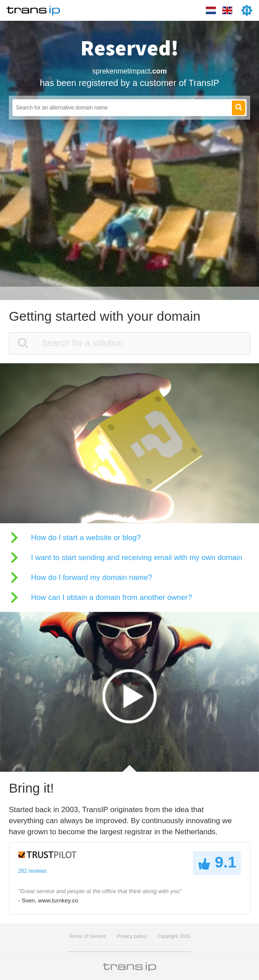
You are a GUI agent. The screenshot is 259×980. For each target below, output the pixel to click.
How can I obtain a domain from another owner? (112, 597)
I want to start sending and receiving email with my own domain (137, 558)
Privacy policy (131, 936)
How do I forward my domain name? (92, 577)
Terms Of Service (87, 936)
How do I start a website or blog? (86, 538)
